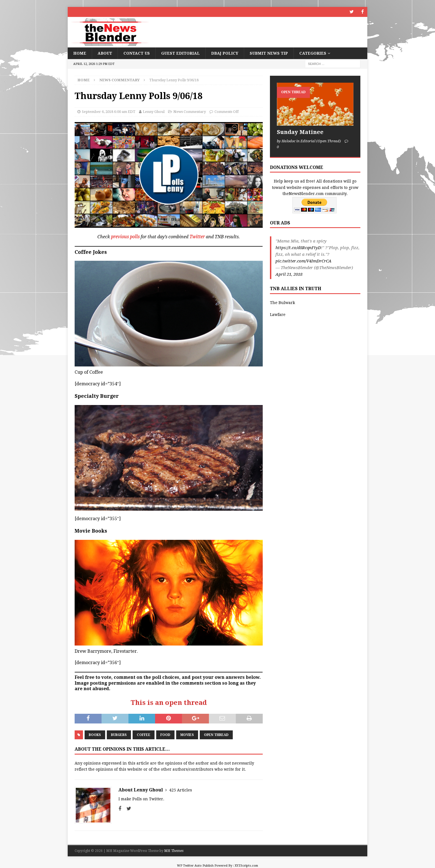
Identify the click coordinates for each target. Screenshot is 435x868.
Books (95, 735)
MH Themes (174, 851)
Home (80, 53)
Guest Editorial (180, 53)
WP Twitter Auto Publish (195, 865)
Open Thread (216, 735)
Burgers (119, 735)
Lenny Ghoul (154, 112)
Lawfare (278, 314)
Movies (187, 735)
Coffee (144, 735)
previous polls (125, 237)
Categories (313, 53)
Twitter (197, 237)
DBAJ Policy (225, 53)
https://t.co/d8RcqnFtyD (298, 248)
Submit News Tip (269, 53)
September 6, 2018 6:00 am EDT (109, 112)
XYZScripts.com (246, 865)
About (105, 53)
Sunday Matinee (300, 132)
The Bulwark (282, 303)
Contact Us (137, 53)
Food (165, 735)
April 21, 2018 (289, 274)
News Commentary (190, 112)
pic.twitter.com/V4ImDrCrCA (304, 261)
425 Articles (181, 790)
